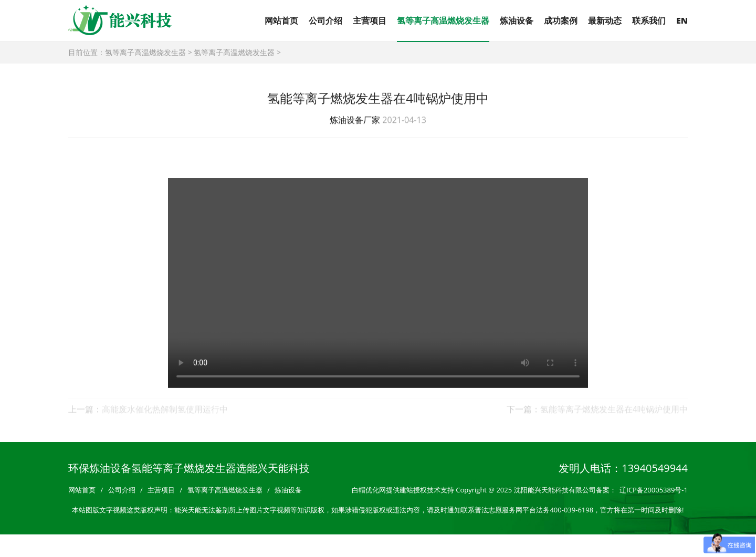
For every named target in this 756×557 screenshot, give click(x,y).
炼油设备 (517, 20)
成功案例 (561, 20)
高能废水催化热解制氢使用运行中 (165, 414)
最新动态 (605, 20)
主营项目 (370, 20)
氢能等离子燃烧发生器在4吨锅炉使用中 (614, 414)
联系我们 (649, 20)
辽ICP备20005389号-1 (654, 490)
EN (682, 20)
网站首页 (281, 20)
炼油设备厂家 (355, 121)
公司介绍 (325, 20)
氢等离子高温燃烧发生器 (443, 20)
